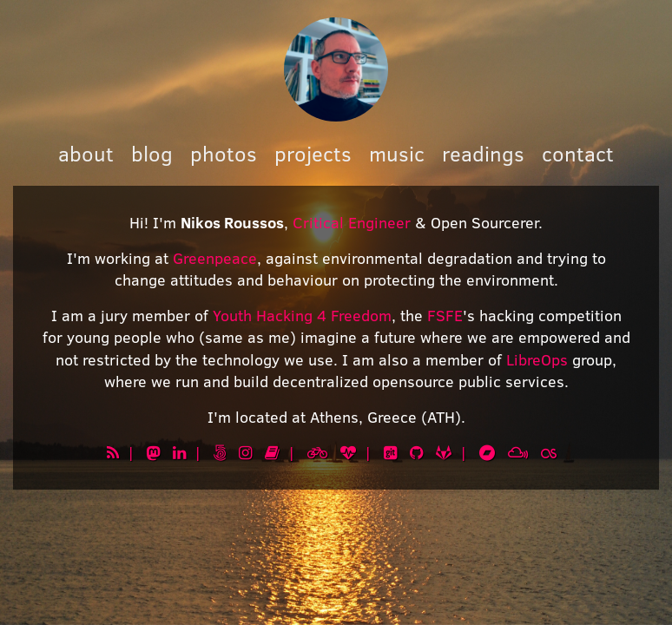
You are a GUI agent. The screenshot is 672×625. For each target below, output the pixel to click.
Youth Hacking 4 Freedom (302, 315)
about (86, 153)
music (397, 153)
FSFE (445, 315)
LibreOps (537, 359)
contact (578, 153)
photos (224, 153)
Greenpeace (215, 258)
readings (483, 153)
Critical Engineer (352, 222)
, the (409, 315)
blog (152, 153)
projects (313, 153)
